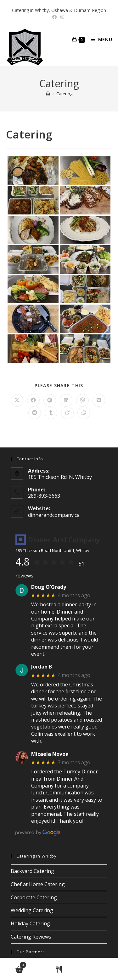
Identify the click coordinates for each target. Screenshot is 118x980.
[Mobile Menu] (99, 39)
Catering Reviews (31, 937)
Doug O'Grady (49, 587)
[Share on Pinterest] (50, 400)
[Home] (48, 94)
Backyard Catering (32, 871)
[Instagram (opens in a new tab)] (62, 17)
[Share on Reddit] (35, 413)
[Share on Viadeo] (67, 413)
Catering (64, 94)
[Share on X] (17, 400)
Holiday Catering (30, 923)
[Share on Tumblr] (51, 413)
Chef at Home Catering (38, 884)
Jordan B (42, 667)
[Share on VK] (99, 400)
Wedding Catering (32, 910)
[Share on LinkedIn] (66, 400)
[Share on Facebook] (33, 400)
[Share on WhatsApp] (84, 413)
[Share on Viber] (82, 400)
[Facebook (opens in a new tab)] (55, 17)
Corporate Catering (34, 897)
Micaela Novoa (50, 754)
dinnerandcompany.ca (54, 515)
